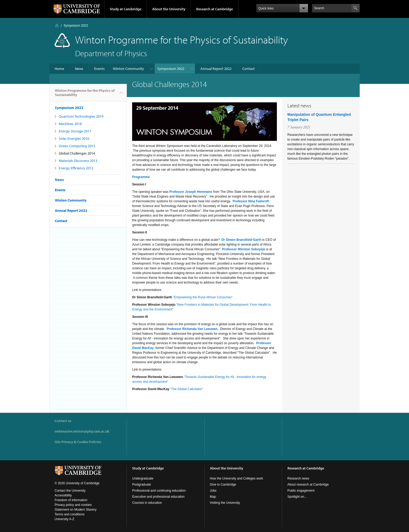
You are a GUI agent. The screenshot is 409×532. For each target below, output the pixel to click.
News (79, 69)
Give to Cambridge (223, 485)
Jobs (213, 491)
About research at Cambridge (308, 485)
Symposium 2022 (76, 26)
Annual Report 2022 (216, 69)
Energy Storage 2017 (75, 131)
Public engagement (301, 491)
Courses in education (147, 503)
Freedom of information (71, 500)
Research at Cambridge (215, 9)
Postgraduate (141, 485)
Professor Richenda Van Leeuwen (192, 329)
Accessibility (63, 495)
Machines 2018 (70, 124)
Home (57, 25)
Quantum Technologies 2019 (81, 116)
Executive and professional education (158, 497)
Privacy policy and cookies (73, 505)
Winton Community (128, 69)
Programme (141, 177)
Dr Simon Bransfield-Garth (241, 240)
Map (213, 497)
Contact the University (70, 491)
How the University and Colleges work (237, 478)
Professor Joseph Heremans (191, 192)
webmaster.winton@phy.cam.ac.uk (82, 431)
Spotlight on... (297, 497)
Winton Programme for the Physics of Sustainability (85, 95)
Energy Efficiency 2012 (76, 168)
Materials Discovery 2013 (78, 161)
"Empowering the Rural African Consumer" (203, 297)
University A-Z (64, 519)
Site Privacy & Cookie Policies (78, 442)
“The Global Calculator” (186, 389)
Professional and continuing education (159, 491)
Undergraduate (143, 478)
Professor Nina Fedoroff (251, 201)
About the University (169, 9)
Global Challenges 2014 (77, 153)
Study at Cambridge (126, 9)
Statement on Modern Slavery (76, 510)
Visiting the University (225, 503)
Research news (298, 478)
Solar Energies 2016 (74, 138)
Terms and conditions (69, 514)
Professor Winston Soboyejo (244, 249)
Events (99, 69)
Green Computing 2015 (77, 146)
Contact (249, 69)
